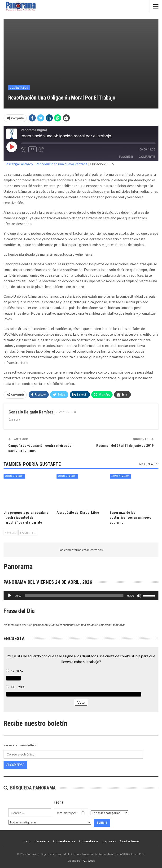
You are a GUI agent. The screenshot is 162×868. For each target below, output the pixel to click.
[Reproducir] (10, 596)
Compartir (147, 157)
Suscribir (126, 157)
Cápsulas (109, 841)
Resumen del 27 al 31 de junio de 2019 (125, 446)
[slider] (74, 596)
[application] (81, 596)
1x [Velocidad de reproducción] (33, 149)
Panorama (42, 841)
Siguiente (28, 532)
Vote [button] (81, 702)
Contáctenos (130, 841)
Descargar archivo (18, 164)
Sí (13, 671)
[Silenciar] (139, 596)
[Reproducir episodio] (12, 147)
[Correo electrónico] (73, 754)
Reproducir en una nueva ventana (61, 164)
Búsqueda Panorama (30, 788)
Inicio (26, 841)
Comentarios (19, 88)
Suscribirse (15, 765)
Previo (11, 532)
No (13, 687)
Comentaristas (64, 841)
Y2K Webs (89, 861)
